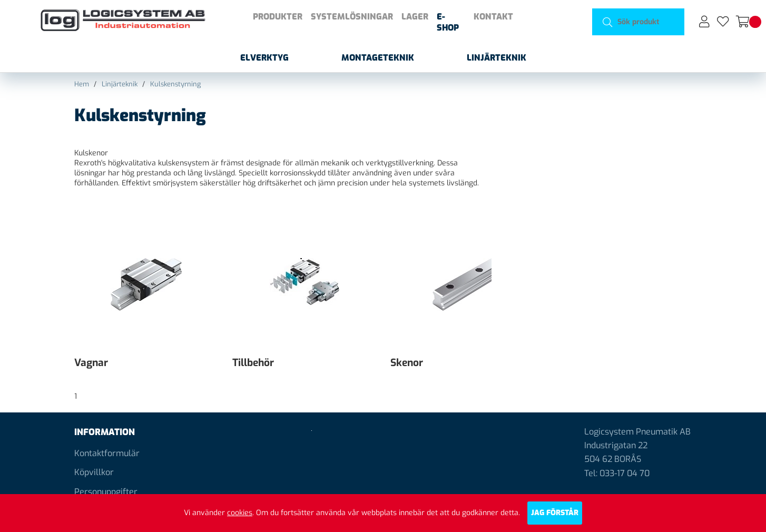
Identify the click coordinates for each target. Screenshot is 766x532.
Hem (82, 84)
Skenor (407, 363)
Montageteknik (378, 58)
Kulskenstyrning (175, 84)
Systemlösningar (352, 17)
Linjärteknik (497, 58)
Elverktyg (264, 58)
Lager (415, 17)
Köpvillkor (94, 472)
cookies (240, 513)
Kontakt (493, 17)
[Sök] (638, 22)
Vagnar (91, 363)
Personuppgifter (106, 492)
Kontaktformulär (107, 453)
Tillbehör (253, 363)
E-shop (448, 22)
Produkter (278, 17)
